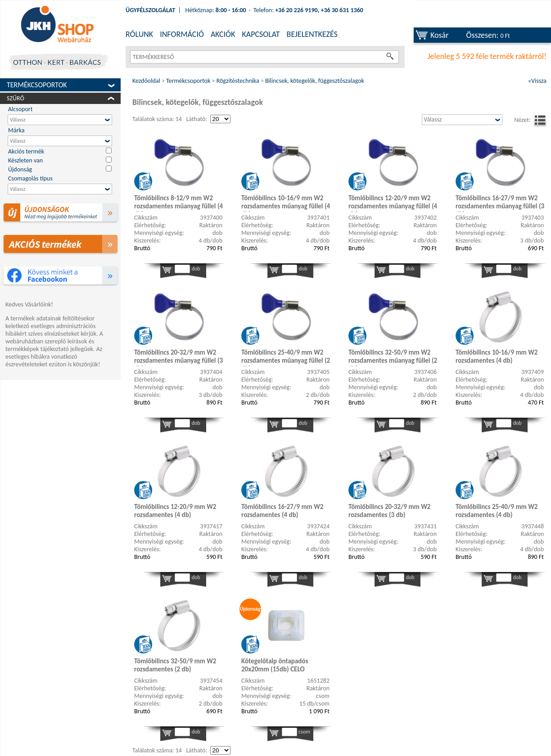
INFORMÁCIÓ (182, 34)
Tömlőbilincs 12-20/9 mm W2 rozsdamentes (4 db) (175, 511)
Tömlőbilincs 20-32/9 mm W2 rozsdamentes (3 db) (389, 511)
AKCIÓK (223, 34)
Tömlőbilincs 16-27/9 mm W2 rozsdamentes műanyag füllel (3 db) (500, 203)
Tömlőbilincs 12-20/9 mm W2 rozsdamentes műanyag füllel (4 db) (393, 203)
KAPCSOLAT (261, 34)
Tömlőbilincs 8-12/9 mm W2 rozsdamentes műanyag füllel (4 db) (178, 203)
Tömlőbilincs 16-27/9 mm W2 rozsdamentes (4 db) (282, 511)
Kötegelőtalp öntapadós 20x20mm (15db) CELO (275, 665)
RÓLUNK (139, 34)
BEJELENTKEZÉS (312, 34)
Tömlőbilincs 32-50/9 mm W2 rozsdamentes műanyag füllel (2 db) (393, 357)
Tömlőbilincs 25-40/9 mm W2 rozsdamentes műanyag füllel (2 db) (286, 357)
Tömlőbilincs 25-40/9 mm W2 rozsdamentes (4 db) (497, 511)
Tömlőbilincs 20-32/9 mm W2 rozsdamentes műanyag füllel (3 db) (178, 357)
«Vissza (537, 81)
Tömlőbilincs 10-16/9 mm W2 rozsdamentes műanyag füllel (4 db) (286, 203)
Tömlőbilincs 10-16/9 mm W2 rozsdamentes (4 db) (497, 356)
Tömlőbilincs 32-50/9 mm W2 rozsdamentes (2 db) (175, 665)
